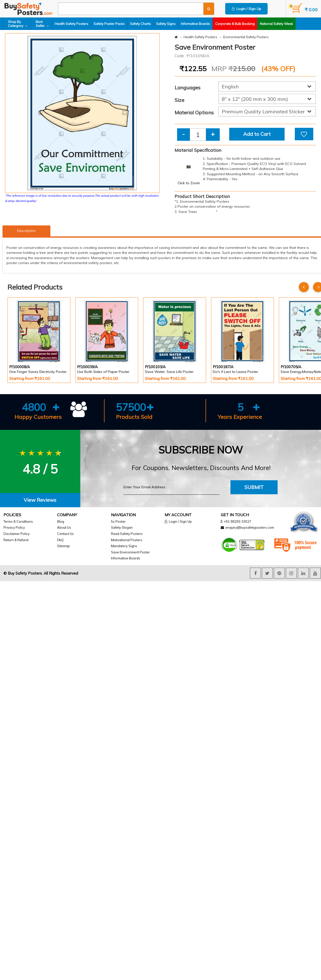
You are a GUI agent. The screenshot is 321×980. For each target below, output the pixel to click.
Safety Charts (140, 24)
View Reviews (40, 500)
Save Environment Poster (130, 552)
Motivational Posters (127, 540)
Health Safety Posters (71, 24)
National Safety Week (276, 24)
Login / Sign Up (246, 9)
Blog (61, 521)
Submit (254, 487)
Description (26, 231)
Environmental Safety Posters (246, 37)
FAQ (60, 540)
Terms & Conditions (18, 521)
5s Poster (118, 521)
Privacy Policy (14, 527)
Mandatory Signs (124, 546)
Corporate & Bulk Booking (235, 24)
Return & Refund (16, 540)
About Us (64, 527)
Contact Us (65, 534)
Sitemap (63, 546)
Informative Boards (195, 24)
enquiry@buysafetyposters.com (250, 527)
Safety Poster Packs (109, 24)
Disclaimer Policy (17, 534)
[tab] (40, 500)
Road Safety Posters (127, 534)
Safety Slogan (122, 527)
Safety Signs (166, 24)
